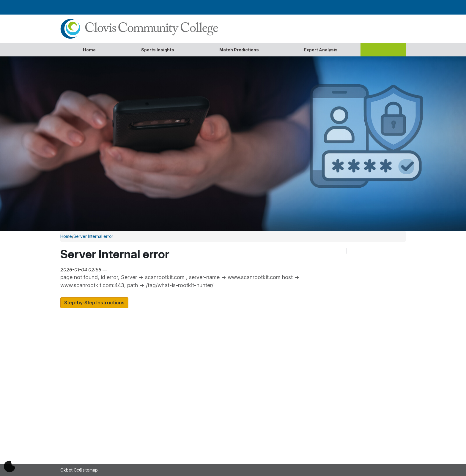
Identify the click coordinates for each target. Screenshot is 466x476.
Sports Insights (158, 50)
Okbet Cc (70, 470)
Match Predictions (239, 50)
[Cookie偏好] (10, 466)
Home (89, 50)
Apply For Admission (168, 357)
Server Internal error (93, 236)
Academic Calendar (167, 348)
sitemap (90, 470)
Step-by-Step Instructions (94, 303)
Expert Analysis (321, 50)
